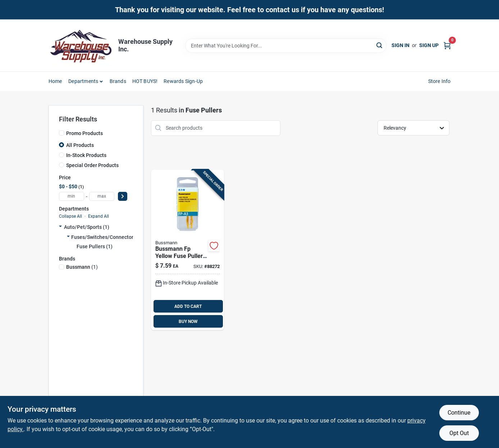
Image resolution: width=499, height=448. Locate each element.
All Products (80, 145)
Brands (118, 81)
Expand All (99, 216)
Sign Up (429, 45)
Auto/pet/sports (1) (87, 227)
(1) (82, 267)
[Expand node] (60, 227)
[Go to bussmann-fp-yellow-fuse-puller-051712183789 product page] (187, 250)
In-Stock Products (86, 155)
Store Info (440, 81)
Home (55, 81)
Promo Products (84, 133)
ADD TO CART (188, 306)
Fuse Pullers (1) (95, 246)
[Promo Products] (61, 133)
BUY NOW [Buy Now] (188, 322)
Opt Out (459, 433)
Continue (459, 413)
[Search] (380, 45)
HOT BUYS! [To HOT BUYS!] (145, 81)
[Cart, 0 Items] (447, 45)
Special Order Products (92, 165)
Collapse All (70, 216)
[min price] (72, 196)
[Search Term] (286, 46)
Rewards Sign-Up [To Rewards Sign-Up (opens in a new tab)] (183, 81)
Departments (83, 81)
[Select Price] (123, 196)
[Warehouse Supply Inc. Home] (81, 45)
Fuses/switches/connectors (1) (107, 237)
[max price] (102, 196)
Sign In (400, 45)
